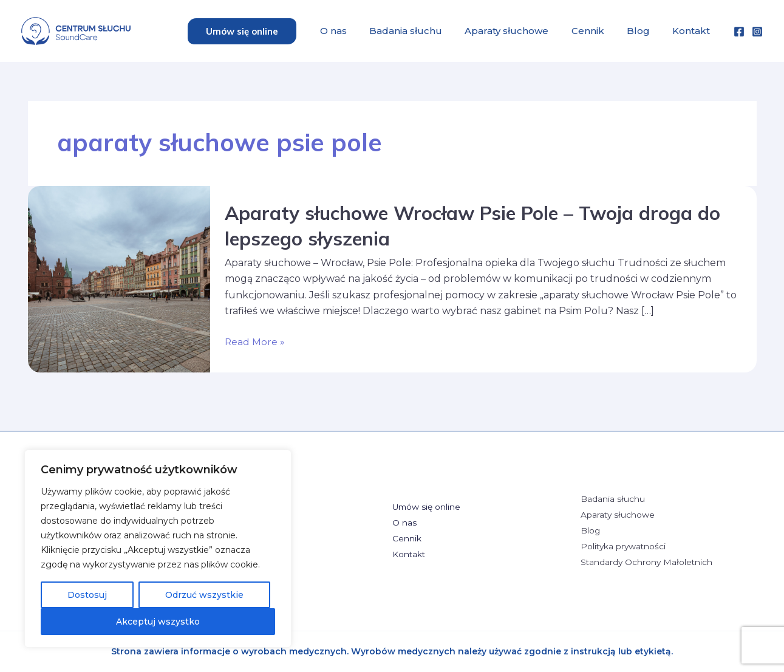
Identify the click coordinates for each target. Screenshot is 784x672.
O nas (351, 31)
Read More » (255, 342)
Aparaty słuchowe (518, 31)
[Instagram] (757, 32)
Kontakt (693, 31)
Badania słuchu (420, 31)
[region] (158, 549)
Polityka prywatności (624, 547)
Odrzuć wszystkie (204, 595)
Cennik (596, 31)
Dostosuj (87, 595)
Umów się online (427, 507)
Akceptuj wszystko (158, 622)
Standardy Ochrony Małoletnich (648, 563)
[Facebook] (739, 32)
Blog (643, 31)
